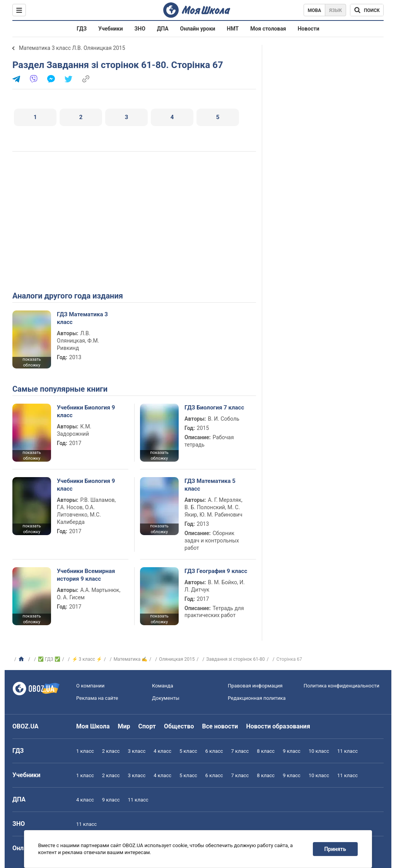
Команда (163, 686)
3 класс (137, 751)
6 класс (214, 751)
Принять (335, 849)
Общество (179, 726)
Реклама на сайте (97, 698)
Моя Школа (93, 726)
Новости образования (278, 726)
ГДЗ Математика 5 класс (210, 485)
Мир (124, 726)
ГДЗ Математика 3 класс (82, 318)
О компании (90, 686)
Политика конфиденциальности (341, 686)
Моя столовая (268, 29)
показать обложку (32, 362)
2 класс (111, 751)
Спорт (147, 726)
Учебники (111, 29)
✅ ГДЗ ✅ (49, 659)
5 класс (188, 751)
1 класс (85, 751)
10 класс (319, 751)
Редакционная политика (257, 698)
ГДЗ (82, 29)
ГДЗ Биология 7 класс (214, 408)
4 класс (162, 751)
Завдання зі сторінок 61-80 (236, 659)
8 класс (266, 751)
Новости (309, 29)
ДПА (163, 29)
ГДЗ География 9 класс (216, 571)
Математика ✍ (131, 659)
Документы (166, 698)
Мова (315, 10)
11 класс (347, 751)
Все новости (220, 726)
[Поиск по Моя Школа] (367, 10)
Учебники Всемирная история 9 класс (86, 575)
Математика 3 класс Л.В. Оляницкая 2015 (72, 48)
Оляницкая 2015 (177, 659)
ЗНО (140, 29)
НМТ (233, 29)
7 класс (240, 751)
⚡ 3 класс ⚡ (87, 659)
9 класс (292, 751)
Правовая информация (255, 686)
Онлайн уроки (198, 29)
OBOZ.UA (26, 726)
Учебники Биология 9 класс (86, 411)
